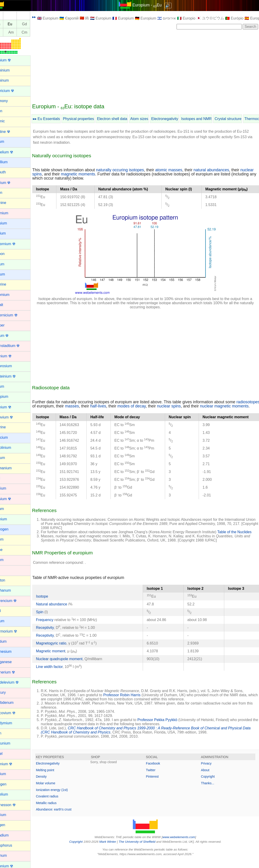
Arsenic (9, 121)
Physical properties (89, 119)
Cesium (9, 274)
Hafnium (10, 488)
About (208, 778)
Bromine (10, 203)
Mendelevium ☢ (16, 682)
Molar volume (56, 791)
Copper (9, 325)
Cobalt (9, 305)
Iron (6, 570)
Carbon (9, 254)
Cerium (9, 264)
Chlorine (10, 284)
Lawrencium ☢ (15, 601)
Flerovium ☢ (13, 417)
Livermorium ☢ (15, 631)
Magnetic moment (61, 659)
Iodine (8, 550)
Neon (8, 733)
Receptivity (56, 636)
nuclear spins (55, 174)
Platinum (10, 855)
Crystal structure (239, 119)
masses (107, 406)
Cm (35, 32)
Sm (8, 24)
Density (52, 785)
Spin (50, 620)
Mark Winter (113, 850)
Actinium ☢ (12, 60)
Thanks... (210, 791)
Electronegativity (176, 119)
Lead (7, 611)
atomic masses (179, 170)
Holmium (10, 519)
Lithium (9, 621)
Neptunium (12, 743)
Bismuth (10, 172)
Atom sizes (150, 119)
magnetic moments (103, 174)
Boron (8, 193)
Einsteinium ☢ (15, 376)
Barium (9, 142)
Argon (8, 111)
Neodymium (13, 723)
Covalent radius (58, 805)
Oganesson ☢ (15, 805)
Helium (9, 509)
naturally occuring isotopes (131, 170)
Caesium (10, 223)
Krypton (10, 580)
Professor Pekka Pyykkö (168, 728)
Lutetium (10, 641)
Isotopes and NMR (207, 119)
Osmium (10, 815)
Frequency (55, 628)
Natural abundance (63, 612)
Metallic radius (57, 811)
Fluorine (10, 427)
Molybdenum (14, 703)
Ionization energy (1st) (63, 798)
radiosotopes (55, 406)
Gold (7, 478)
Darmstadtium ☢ (17, 346)
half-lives (133, 406)
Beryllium (11, 162)
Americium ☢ (14, 91)
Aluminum (11, 80)
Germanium (13, 468)
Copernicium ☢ (16, 315)
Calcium (10, 233)
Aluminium (12, 70)
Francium (11, 437)
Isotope (53, 604)
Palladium (11, 835)
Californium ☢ (15, 244)
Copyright (211, 785)
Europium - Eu (152, 5)
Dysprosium (13, 366)
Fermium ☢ (13, 407)
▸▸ (45, 17)
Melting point (56, 778)
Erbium (9, 386)
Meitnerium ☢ (15, 672)
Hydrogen (11, 529)
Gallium (9, 458)
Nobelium (11, 794)
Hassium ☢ (13, 499)
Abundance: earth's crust (64, 818)
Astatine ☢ (12, 132)
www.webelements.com (184, 845)
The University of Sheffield (143, 850)
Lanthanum (12, 590)
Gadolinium (13, 448)
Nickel (8, 754)
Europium (11, 397)
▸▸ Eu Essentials (57, 119)
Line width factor (60, 675)
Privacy (209, 772)
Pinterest (158, 785)
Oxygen (10, 825)
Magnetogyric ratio (62, 651)
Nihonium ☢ (13, 764)
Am (22, 32)
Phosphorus (13, 845)
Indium (9, 539)
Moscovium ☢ (15, 713)
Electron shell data (123, 119)
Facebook (158, 772)
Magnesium (13, 652)
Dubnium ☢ (13, 356)
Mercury (10, 692)
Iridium (9, 560)
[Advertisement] (151, 66)
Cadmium (11, 213)
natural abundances (222, 170)
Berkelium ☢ (14, 152)
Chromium (12, 295)
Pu (9, 32)
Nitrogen (10, 784)
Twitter (156, 778)
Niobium (10, 774)
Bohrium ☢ (12, 183)
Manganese (13, 662)
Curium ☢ (11, 336)
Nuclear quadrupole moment (70, 667)
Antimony (11, 101)
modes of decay (167, 406)
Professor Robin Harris (133, 703)
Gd (35, 24)
